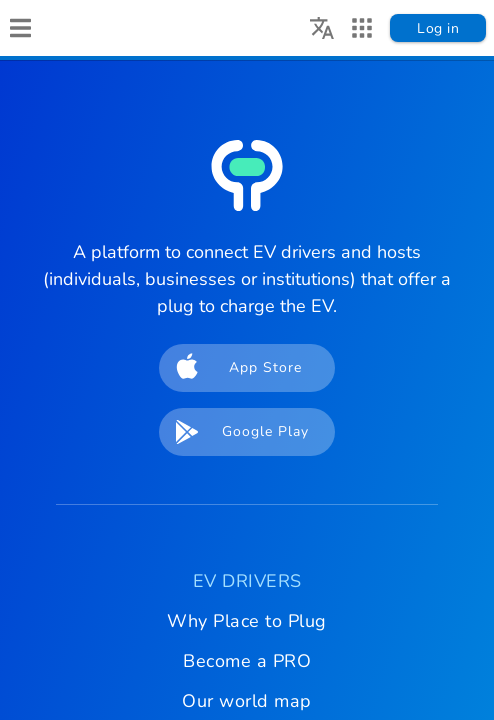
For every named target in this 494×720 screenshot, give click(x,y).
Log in (438, 28)
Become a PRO (247, 661)
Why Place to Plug (247, 621)
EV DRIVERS (247, 581)
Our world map (247, 701)
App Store (232, 368)
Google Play (236, 432)
